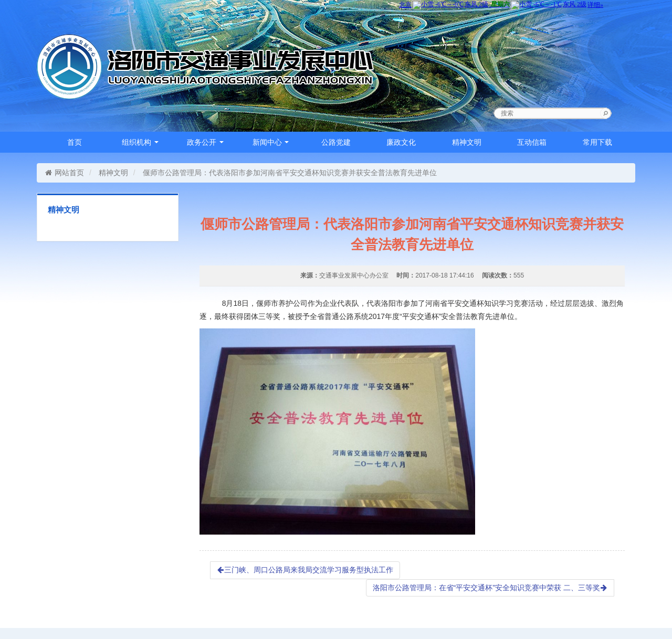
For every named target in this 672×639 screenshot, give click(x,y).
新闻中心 (271, 142)
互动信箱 (532, 142)
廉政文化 (401, 142)
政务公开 (205, 142)
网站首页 (64, 173)
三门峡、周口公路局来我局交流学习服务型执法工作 (305, 570)
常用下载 (597, 142)
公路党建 (336, 142)
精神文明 (467, 142)
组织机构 (140, 142)
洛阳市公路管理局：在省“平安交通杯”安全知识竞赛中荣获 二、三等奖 (490, 588)
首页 (75, 142)
